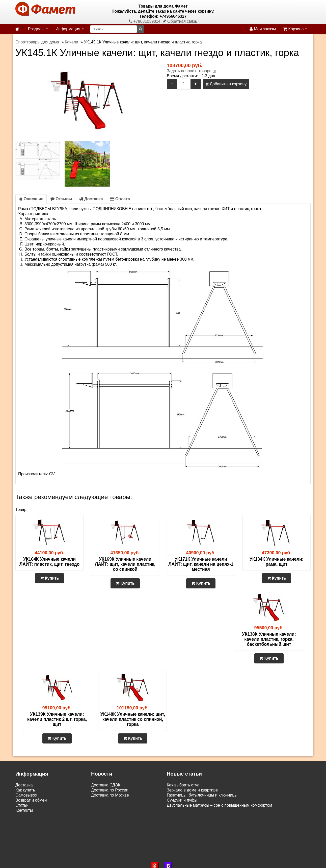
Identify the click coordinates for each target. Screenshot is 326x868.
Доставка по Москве (110, 795)
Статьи (22, 805)
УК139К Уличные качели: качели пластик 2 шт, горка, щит (57, 719)
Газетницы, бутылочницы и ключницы (202, 795)
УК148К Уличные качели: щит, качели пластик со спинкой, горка (133, 719)
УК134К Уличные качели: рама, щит (277, 562)
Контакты (24, 810)
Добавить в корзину (226, 84)
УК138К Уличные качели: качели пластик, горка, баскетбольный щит (269, 639)
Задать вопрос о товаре (189, 71)
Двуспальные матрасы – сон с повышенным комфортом (219, 805)
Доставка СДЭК (106, 785)
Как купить (25, 790)
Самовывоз (26, 795)
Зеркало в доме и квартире (192, 790)
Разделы (38, 29)
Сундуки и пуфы (182, 800)
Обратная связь (180, 21)
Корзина (295, 29)
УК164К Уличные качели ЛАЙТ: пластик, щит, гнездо (49, 562)
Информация (70, 29)
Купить (49, 578)
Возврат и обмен (31, 800)
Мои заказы (263, 29)
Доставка (91, 199)
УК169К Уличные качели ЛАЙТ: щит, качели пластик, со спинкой (125, 564)
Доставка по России (110, 790)
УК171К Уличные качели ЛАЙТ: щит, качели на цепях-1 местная (201, 564)
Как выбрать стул (183, 785)
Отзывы (61, 199)
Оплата (120, 199)
